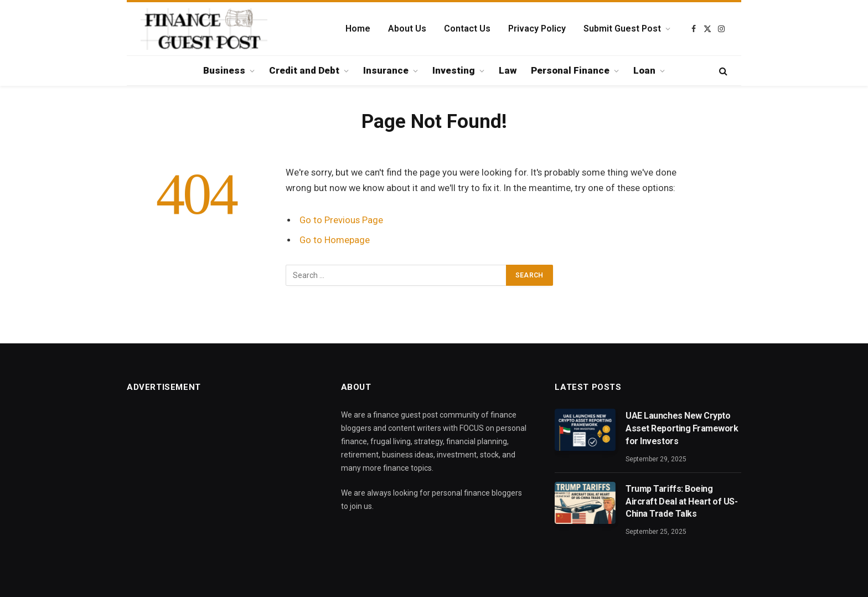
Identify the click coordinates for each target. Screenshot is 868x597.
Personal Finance (570, 70)
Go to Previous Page (341, 220)
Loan (644, 70)
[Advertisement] (220, 486)
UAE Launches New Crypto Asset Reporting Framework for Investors (682, 428)
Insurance (386, 70)
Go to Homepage (335, 240)
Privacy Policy (537, 29)
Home (358, 29)
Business (224, 70)
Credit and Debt (304, 70)
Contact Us (467, 29)
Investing (454, 70)
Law (508, 70)
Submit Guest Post (622, 29)
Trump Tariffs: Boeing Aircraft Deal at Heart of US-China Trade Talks (681, 501)
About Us (407, 29)
